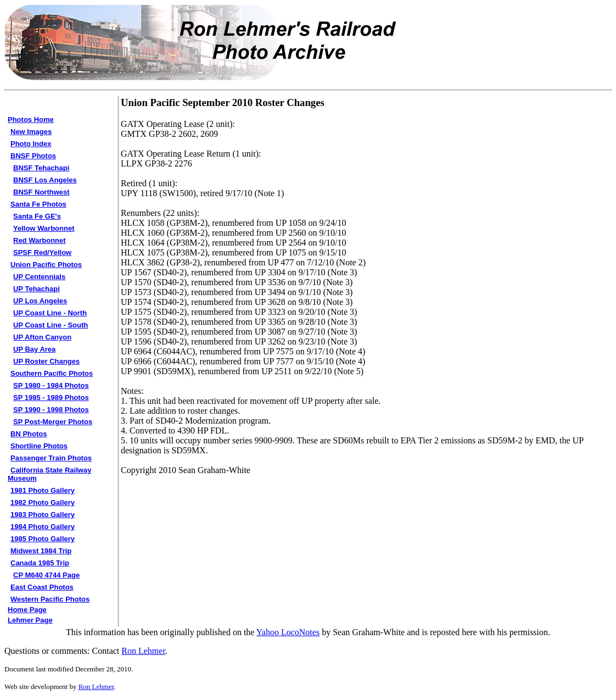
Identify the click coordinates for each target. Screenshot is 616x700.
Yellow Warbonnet (44, 228)
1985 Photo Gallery (43, 539)
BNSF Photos (33, 156)
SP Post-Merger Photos (53, 422)
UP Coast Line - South (51, 325)
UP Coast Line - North (50, 313)
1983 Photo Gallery (43, 515)
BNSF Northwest (41, 192)
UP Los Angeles (40, 301)
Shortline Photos (39, 446)
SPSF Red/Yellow (42, 252)
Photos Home (31, 120)
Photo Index (31, 144)
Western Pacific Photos (50, 599)
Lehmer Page (30, 620)
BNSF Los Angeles (45, 180)
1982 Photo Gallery (43, 502)
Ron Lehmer (143, 651)
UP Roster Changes (46, 361)
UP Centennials (39, 277)
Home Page (27, 610)
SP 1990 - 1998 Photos (51, 410)
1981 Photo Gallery (43, 490)
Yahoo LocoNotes (288, 632)
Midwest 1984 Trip (41, 551)
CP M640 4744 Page (46, 575)
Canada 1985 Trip (40, 563)
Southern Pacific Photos (52, 373)
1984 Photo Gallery (43, 527)
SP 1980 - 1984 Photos (51, 385)
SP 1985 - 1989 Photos (51, 398)
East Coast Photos (42, 587)
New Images (31, 132)
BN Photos (29, 434)
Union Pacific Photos (46, 265)
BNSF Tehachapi (41, 168)
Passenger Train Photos (51, 458)
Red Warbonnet (40, 240)
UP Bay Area (34, 349)
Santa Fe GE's (37, 216)
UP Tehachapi (37, 289)
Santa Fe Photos (38, 204)
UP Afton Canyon (42, 337)
